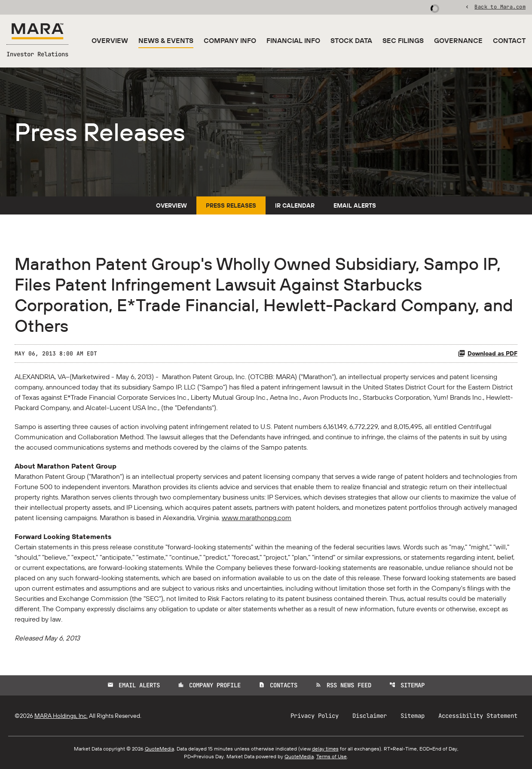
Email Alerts (355, 205)
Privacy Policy (315, 716)
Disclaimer (370, 716)
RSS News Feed (343, 685)
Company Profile (209, 685)
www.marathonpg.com (257, 518)
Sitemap (407, 685)
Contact (509, 40)
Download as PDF (488, 353)
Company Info (230, 40)
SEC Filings (403, 40)
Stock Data (351, 40)
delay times (325, 749)
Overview (110, 40)
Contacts (278, 685)
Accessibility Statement (478, 716)
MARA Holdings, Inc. (61, 716)
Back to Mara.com (500, 6)
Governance (458, 40)
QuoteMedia (159, 749)
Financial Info (293, 40)
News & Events (166, 40)
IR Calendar (295, 205)
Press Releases (231, 205)
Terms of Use (332, 756)
